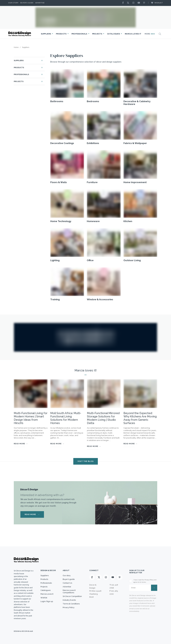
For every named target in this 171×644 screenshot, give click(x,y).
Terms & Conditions (71, 604)
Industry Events (69, 600)
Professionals (79, 34)
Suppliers (46, 34)
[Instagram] (134, 3)
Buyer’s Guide (27, 3)
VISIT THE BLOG (86, 461)
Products (61, 34)
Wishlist (156, 3)
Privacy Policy (69, 607)
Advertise (40, 3)
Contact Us (67, 583)
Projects (97, 34)
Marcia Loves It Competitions (69, 591)
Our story (13, 3)
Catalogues (113, 34)
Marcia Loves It (133, 34)
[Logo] (20, 34)
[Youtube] (139, 3)
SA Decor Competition (72, 596)
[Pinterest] (145, 3)
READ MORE (32, 514)
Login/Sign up (47, 601)
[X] (129, 3)
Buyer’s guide (69, 579)
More (150, 34)
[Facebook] (124, 3)
